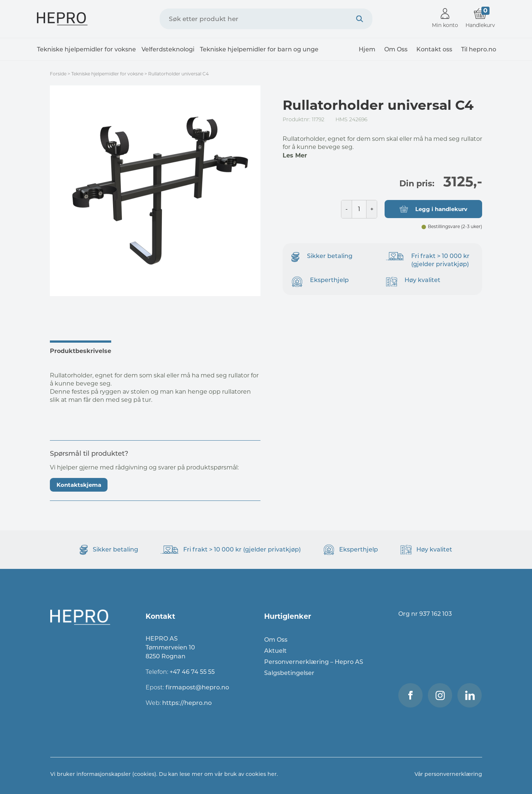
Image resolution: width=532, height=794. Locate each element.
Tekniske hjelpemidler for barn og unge (259, 49)
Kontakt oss (434, 49)
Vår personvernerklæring (448, 774)
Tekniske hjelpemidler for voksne (86, 49)
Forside (58, 74)
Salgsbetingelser (289, 673)
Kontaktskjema (79, 485)
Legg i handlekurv (441, 209)
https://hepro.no (188, 703)
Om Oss (396, 49)
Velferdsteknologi (168, 49)
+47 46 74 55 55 (192, 672)
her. (273, 774)
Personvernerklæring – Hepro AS (314, 662)
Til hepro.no (479, 49)
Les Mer (295, 155)
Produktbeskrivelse (81, 351)
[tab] (84, 350)
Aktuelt (275, 651)
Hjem (367, 49)
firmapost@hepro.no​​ (197, 687)
